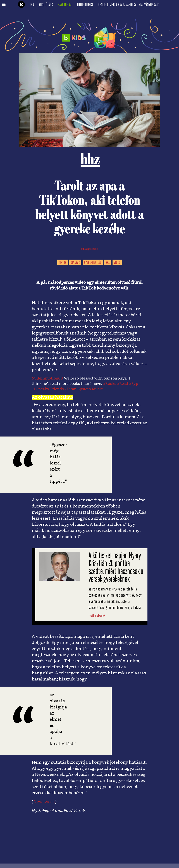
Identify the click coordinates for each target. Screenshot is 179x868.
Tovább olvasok (97, 616)
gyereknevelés (93, 263)
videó (117, 263)
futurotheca (86, 5)
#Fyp (134, 384)
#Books (110, 384)
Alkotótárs (47, 5)
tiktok (63, 263)
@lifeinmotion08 (47, 378)
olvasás (75, 263)
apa (108, 263)
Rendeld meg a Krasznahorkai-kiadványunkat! (129, 5)
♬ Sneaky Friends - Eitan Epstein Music (67, 389)
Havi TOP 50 (66, 5)
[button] (4, 5)
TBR (33, 5)
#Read (123, 384)
